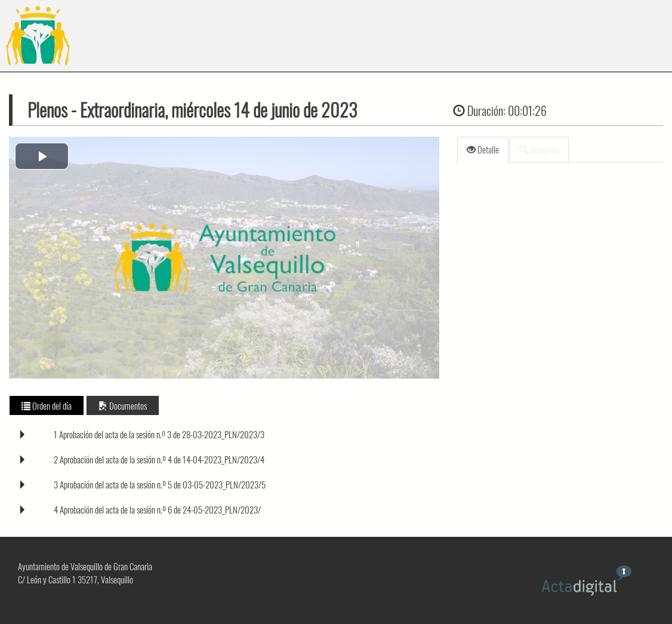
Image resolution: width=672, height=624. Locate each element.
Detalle (483, 149)
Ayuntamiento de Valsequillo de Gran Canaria (85, 566)
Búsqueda (539, 149)
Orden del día (47, 405)
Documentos (123, 405)
